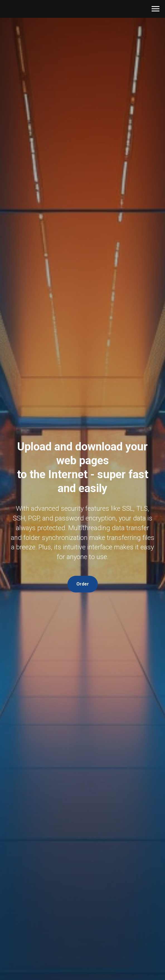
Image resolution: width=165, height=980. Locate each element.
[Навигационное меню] (156, 9)
